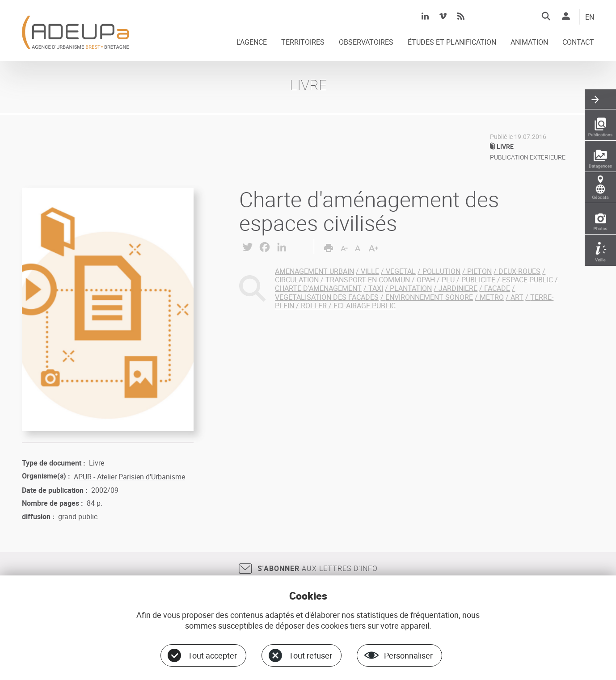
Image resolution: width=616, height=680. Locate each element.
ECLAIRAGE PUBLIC (365, 306)
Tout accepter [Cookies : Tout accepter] (212, 655)
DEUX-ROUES (519, 271)
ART (517, 297)
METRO (492, 297)
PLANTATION (411, 288)
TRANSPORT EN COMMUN (368, 280)
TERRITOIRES (303, 42)
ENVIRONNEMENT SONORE (429, 297)
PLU (448, 280)
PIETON (479, 271)
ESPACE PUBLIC (527, 280)
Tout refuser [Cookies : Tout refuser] (310, 655)
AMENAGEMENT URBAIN (314, 271)
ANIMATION (529, 42)
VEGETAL (401, 271)
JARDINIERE (458, 288)
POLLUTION (441, 271)
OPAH (426, 280)
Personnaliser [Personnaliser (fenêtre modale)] (408, 655)
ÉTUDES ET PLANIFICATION (452, 42)
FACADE (497, 288)
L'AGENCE (252, 42)
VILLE (370, 271)
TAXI (376, 288)
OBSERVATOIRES (366, 42)
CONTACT (578, 42)
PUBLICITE (478, 280)
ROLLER (314, 306)
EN (590, 17)
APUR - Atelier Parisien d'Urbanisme (129, 477)
